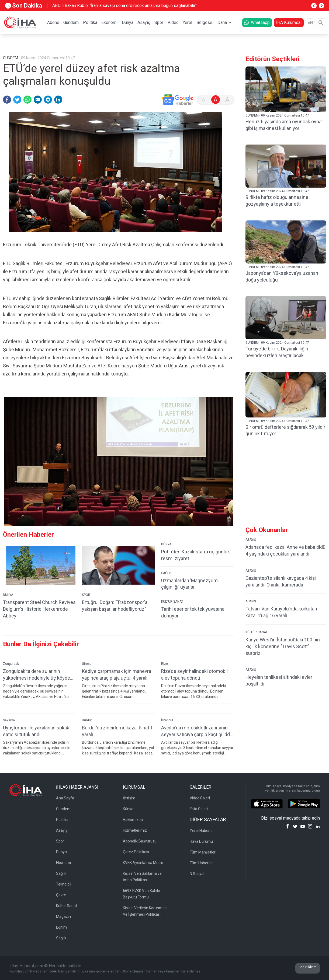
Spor (159, 22)
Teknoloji (64, 884)
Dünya (128, 22)
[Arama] (321, 23)
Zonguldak (11, 664)
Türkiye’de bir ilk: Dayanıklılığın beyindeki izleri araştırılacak (277, 352)
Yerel (187, 22)
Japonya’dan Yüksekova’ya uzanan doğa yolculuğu (282, 276)
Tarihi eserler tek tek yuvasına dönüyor (193, 612)
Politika (90, 22)
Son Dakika (24, 6)
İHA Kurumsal (289, 22)
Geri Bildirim (308, 967)
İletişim (129, 798)
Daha (222, 22)
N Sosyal (197, 874)
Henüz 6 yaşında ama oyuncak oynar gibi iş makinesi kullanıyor (284, 125)
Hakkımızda (133, 820)
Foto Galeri (199, 809)
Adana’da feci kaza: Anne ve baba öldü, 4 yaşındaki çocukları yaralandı (286, 550)
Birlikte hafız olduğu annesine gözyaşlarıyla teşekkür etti (277, 201)
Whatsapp (257, 22)
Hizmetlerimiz (135, 830)
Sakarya (9, 720)
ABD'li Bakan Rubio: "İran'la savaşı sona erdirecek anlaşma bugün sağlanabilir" (124, 6)
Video (173, 22)
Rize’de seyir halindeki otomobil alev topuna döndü (194, 675)
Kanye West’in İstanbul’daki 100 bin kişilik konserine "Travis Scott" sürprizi (283, 646)
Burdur (87, 720)
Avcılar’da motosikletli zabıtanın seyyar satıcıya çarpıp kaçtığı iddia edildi (197, 731)
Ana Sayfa (65, 798)
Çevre (61, 895)
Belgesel (205, 22)
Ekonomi (109, 22)
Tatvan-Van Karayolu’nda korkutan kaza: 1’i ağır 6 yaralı (281, 612)
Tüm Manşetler (203, 852)
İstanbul (167, 720)
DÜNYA (8, 595)
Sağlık (61, 873)
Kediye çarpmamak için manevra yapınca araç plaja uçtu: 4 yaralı (117, 675)
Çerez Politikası (136, 852)
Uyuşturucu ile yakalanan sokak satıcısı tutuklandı (36, 731)
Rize (164, 664)
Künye (128, 809)
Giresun (88, 664)
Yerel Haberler (202, 831)
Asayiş (144, 22)
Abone (53, 22)
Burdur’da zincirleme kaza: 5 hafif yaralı (117, 731)
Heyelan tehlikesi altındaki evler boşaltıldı (279, 680)
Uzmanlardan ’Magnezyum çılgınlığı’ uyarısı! (189, 584)
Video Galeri (200, 798)
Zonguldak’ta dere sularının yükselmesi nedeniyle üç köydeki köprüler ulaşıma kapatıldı (38, 675)
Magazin (63, 916)
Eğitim (61, 927)
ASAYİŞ (251, 540)
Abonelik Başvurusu (140, 841)
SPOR (86, 595)
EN (310, 22)
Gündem (71, 22)
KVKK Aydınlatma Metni (143, 863)
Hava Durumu (201, 841)
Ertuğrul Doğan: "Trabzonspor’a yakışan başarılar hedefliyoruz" (115, 606)
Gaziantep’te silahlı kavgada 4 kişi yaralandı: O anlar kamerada (281, 581)
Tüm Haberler (201, 863)
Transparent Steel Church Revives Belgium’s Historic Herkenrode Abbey (39, 609)
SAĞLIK (166, 573)
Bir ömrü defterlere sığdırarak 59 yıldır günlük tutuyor (285, 430)
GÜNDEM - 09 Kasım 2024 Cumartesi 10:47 (277, 115)
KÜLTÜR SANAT (172, 602)
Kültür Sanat (67, 906)
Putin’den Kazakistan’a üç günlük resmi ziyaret (195, 555)
